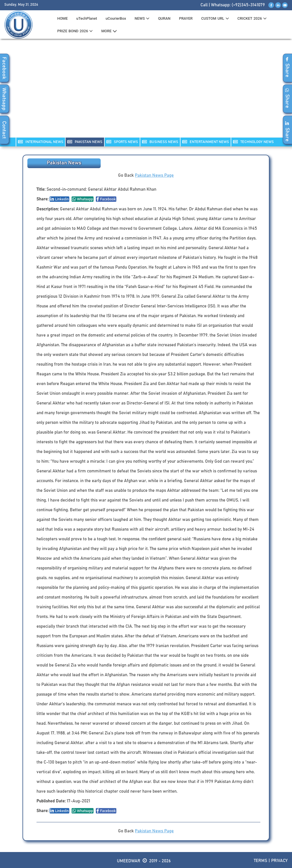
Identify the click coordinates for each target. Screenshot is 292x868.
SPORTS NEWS (122, 142)
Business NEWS (160, 142)
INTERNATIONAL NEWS (41, 142)
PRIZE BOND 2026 (75, 31)
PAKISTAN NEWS (85, 142)
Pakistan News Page (154, 175)
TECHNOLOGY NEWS (253, 142)
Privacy (279, 861)
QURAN (164, 18)
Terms (260, 861)
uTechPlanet (87, 18)
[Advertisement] (146, 92)
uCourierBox (116, 18)
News (142, 18)
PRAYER (186, 18)
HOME (63, 18)
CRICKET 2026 (252, 18)
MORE (109, 31)
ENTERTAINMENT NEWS (206, 142)
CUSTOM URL (215, 18)
